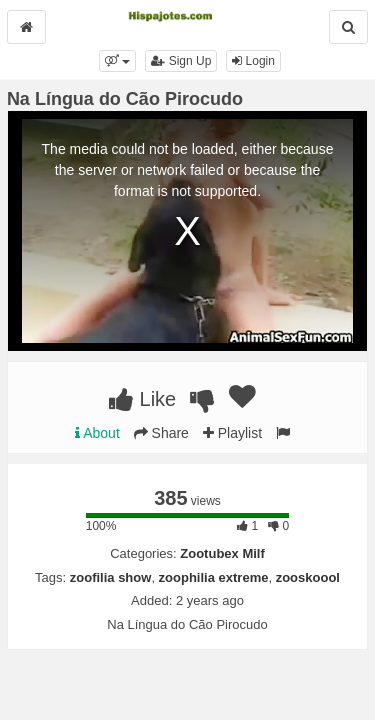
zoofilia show (111, 577)
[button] (117, 61)
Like (142, 399)
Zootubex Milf (222, 553)
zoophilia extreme (214, 577)
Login (253, 61)
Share (161, 433)
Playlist (232, 433)
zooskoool (308, 577)
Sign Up (181, 61)
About (97, 433)
